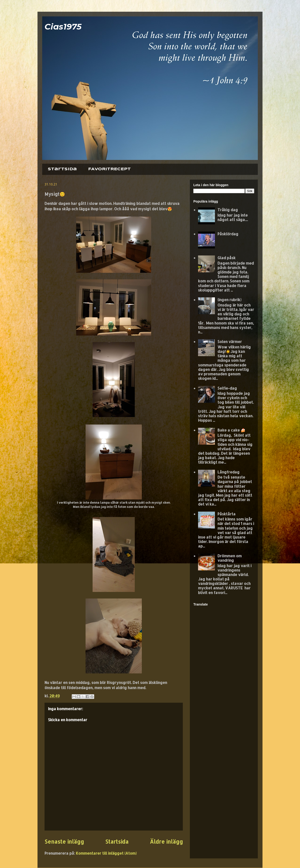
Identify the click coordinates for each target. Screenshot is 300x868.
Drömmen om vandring (230, 558)
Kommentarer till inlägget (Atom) (106, 853)
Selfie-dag (227, 388)
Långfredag (229, 472)
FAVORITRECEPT (109, 169)
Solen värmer (230, 342)
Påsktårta (227, 514)
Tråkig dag (228, 210)
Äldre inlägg (166, 842)
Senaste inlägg (64, 842)
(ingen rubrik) (229, 300)
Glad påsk (227, 258)
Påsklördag (228, 234)
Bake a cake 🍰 (231, 430)
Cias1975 (63, 27)
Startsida (62, 169)
